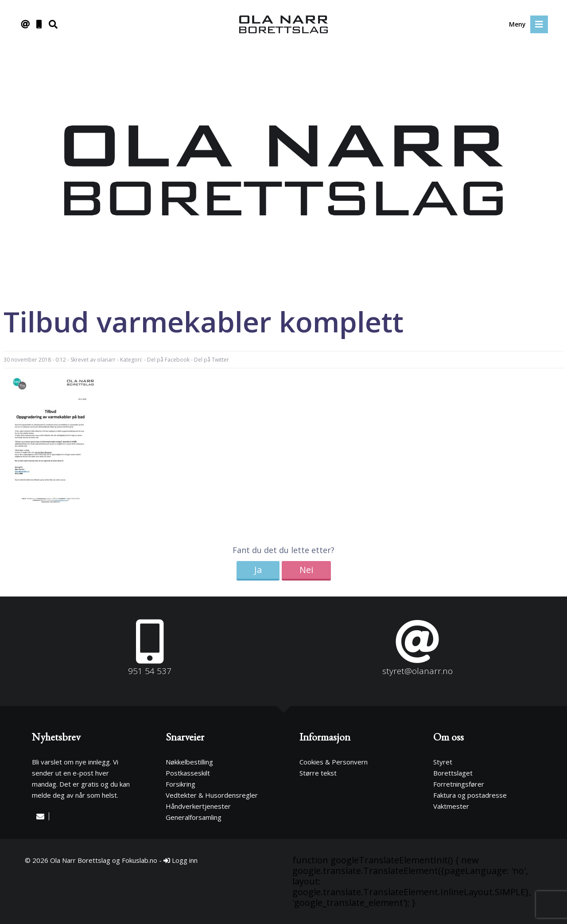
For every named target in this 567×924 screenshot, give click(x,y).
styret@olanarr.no (417, 671)
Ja (258, 570)
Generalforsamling (194, 817)
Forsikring (181, 784)
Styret (443, 762)
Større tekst (318, 773)
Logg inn (181, 860)
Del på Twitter (212, 360)
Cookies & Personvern (334, 762)
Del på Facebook (168, 360)
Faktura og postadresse (470, 795)
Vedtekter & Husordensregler (212, 795)
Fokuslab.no (140, 860)
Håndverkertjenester (198, 806)
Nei (306, 570)
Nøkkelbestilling (189, 762)
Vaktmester (451, 806)
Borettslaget (453, 773)
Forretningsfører (459, 784)
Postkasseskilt (188, 773)
